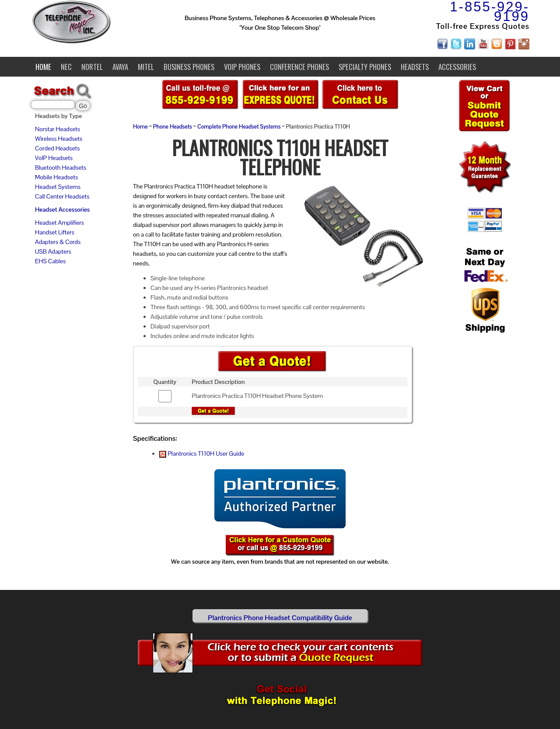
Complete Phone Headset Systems (239, 127)
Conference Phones (299, 67)
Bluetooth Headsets (61, 167)
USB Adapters (53, 251)
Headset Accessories (62, 209)
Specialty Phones (365, 67)
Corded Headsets (57, 148)
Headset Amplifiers (59, 223)
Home (43, 67)
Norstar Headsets (58, 129)
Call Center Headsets (62, 196)
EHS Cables (50, 261)
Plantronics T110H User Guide (202, 453)
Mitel (146, 67)
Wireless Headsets (59, 139)
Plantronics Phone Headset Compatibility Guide (280, 618)
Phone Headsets (173, 127)
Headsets (415, 67)
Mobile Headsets (56, 177)
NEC (66, 67)
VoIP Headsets (54, 158)
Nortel (92, 67)
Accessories (457, 67)
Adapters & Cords (58, 242)
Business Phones (189, 67)
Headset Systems (58, 187)
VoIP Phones (242, 67)
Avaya (120, 67)
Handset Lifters (55, 232)
